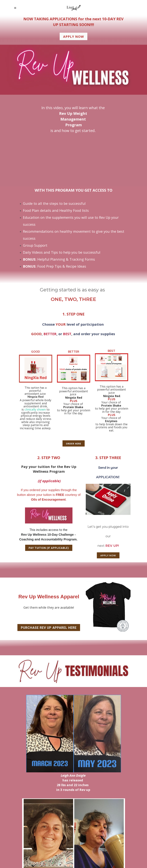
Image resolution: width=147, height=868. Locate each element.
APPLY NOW (108, 556)
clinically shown (35, 409)
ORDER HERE (74, 444)
